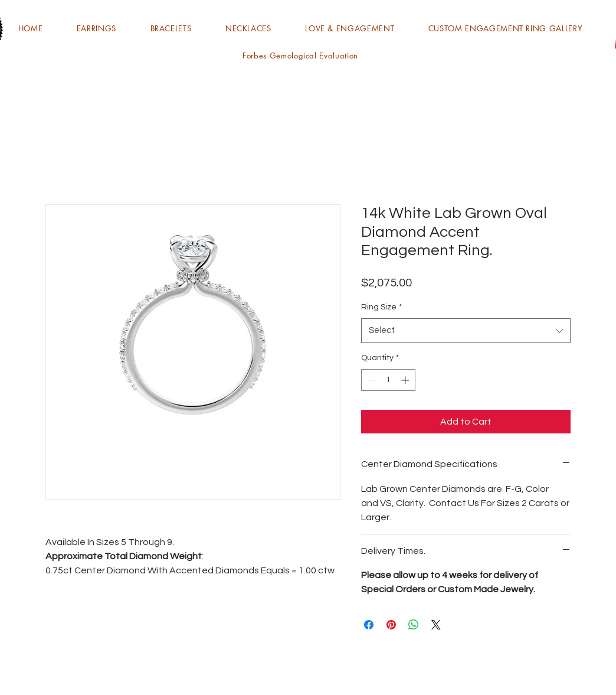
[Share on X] (436, 625)
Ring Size (381, 307)
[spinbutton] (388, 380)
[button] (96, 28)
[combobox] (466, 331)
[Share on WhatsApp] (414, 625)
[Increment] (406, 380)
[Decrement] (370, 380)
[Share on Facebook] (369, 625)
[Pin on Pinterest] (391, 625)
